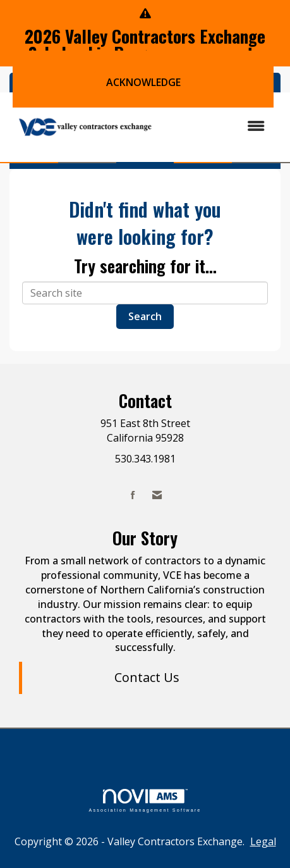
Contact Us (147, 677)
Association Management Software (145, 801)
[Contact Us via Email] (157, 495)
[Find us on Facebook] (133, 495)
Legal (263, 841)
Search (145, 316)
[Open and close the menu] (219, 126)
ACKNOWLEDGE (143, 82)
